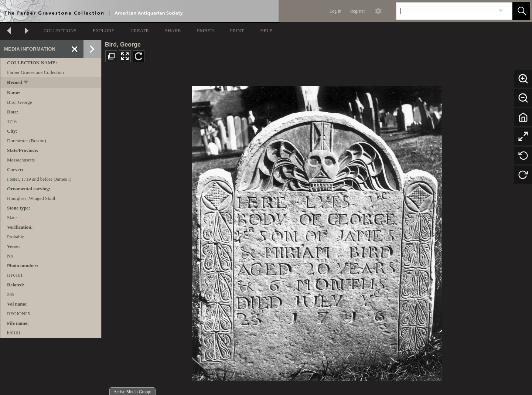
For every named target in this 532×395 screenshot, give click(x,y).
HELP (266, 30)
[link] (501, 11)
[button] (521, 11)
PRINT (237, 30)
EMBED (205, 30)
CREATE (139, 30)
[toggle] (26, 83)
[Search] (446, 11)
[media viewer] (317, 231)
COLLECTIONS (60, 30)
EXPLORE (104, 30)
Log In (335, 11)
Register (358, 11)
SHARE (173, 30)
